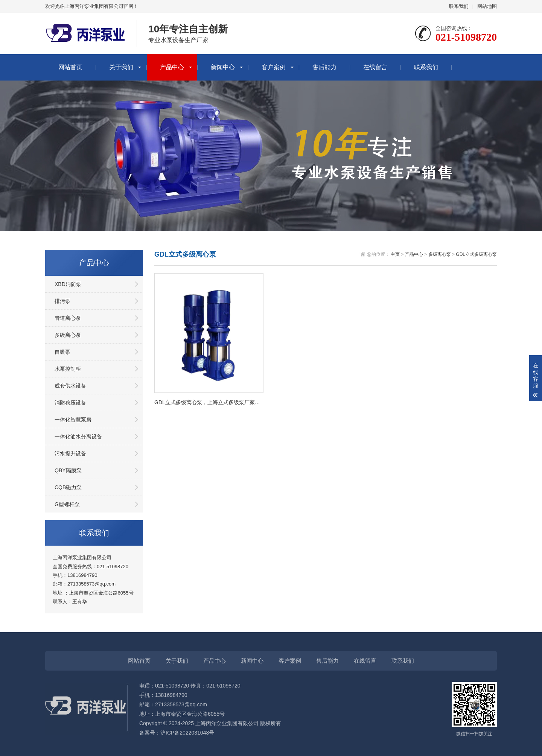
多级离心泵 (68, 335)
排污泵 (62, 301)
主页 (395, 254)
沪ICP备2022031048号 (187, 733)
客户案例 (274, 67)
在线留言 (375, 67)
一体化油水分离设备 (78, 437)
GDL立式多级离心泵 (476, 254)
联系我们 (459, 6)
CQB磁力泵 (68, 487)
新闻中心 (223, 67)
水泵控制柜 (68, 369)
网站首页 (70, 67)
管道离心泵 (68, 318)
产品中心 (172, 67)
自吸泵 (62, 352)
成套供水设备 (70, 386)
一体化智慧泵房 (73, 420)
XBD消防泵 (68, 284)
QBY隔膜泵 (68, 470)
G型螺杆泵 (67, 504)
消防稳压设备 (70, 403)
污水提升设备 (70, 453)
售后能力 (324, 67)
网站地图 (487, 6)
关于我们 (121, 67)
